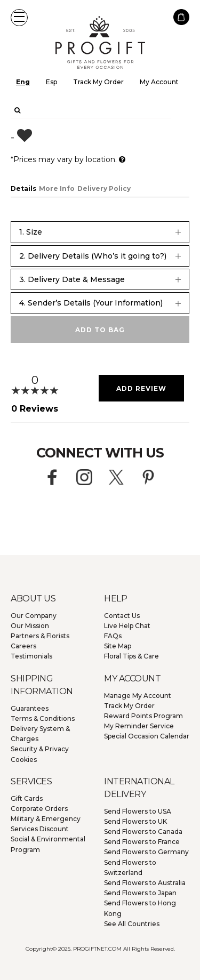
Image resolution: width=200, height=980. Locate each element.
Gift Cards (27, 798)
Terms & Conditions (43, 718)
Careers (23, 646)
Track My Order (98, 82)
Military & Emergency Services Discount (46, 824)
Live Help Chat (127, 626)
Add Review (141, 388)
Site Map (118, 646)
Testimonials (31, 656)
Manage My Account (138, 696)
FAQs (113, 636)
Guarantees (30, 708)
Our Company (34, 616)
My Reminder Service (139, 726)
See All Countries (132, 924)
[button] (19, 18)
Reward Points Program (143, 716)
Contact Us (122, 616)
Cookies (24, 760)
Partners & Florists (40, 636)
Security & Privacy (40, 749)
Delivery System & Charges (40, 734)
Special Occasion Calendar (147, 736)
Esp (51, 82)
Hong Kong (140, 908)
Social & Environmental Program (48, 844)
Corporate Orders (39, 809)
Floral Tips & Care (131, 656)
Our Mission (30, 626)
